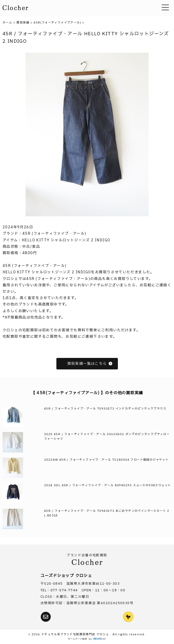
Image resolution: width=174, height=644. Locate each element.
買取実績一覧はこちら (90, 364)
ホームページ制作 (78, 639)
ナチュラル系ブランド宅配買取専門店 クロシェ (76, 634)
